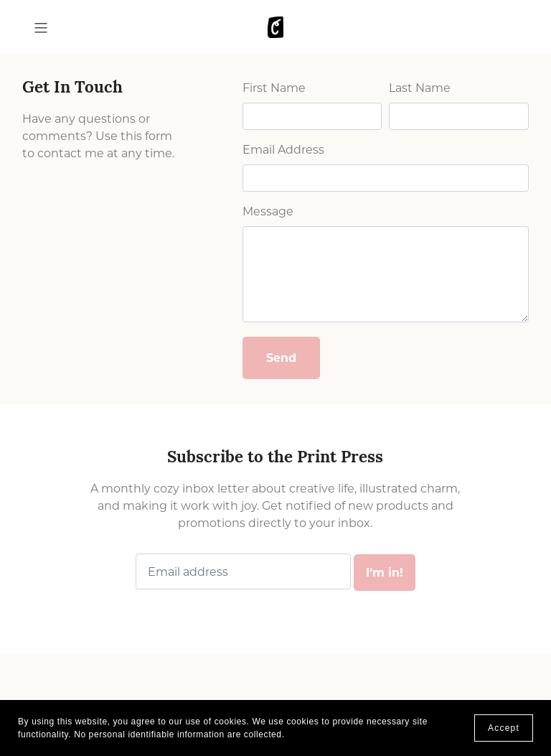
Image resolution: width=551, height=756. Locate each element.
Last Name (420, 88)
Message (268, 211)
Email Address (283, 150)
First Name (274, 88)
